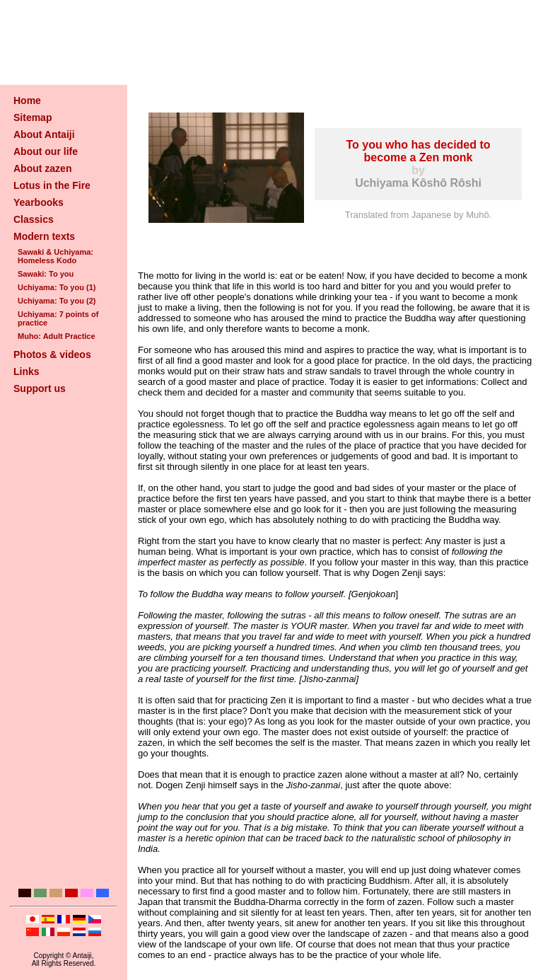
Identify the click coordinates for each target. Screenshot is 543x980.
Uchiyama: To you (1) (57, 287)
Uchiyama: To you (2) (57, 301)
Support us (40, 388)
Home (27, 100)
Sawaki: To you (46, 274)
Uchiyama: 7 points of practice (58, 318)
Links (27, 371)
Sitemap (33, 117)
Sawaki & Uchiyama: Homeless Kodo (56, 256)
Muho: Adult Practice (57, 336)
